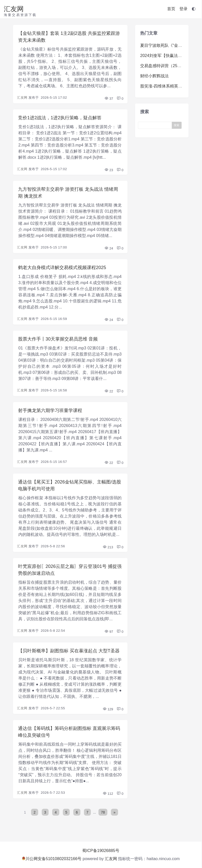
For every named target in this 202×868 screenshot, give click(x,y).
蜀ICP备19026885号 (101, 851)
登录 (183, 9)
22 (109, 391)
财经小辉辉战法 (154, 76)
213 (108, 547)
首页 (171, 9)
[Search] (156, 125)
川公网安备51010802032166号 (52, 859)
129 (108, 709)
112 (108, 794)
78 (103, 812)
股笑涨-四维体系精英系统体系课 (169, 86)
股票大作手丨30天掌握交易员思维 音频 (58, 339)
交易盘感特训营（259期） (164, 66)
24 (109, 248)
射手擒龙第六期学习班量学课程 (50, 410)
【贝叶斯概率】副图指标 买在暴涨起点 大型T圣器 (69, 651)
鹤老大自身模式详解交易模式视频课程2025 (62, 268)
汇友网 (14, 9)
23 (109, 170)
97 (109, 632)
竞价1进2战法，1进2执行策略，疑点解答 (60, 118)
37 (109, 99)
